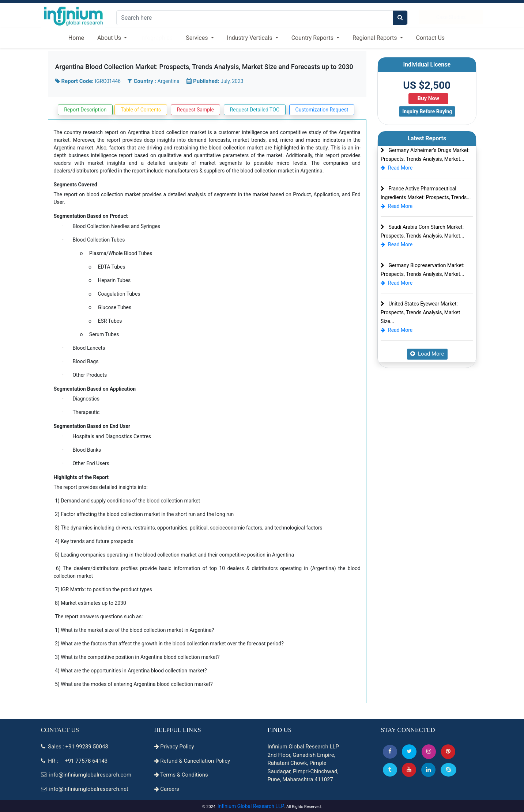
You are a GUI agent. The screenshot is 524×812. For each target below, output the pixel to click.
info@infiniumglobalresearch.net (85, 789)
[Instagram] (429, 752)
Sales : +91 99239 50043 (75, 747)
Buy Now (428, 98)
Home (76, 38)
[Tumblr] (390, 770)
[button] (390, 752)
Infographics (156, 38)
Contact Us (431, 38)
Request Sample (195, 110)
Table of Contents (141, 110)
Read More (397, 168)
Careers (167, 789)
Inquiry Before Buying (427, 111)
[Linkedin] (428, 770)
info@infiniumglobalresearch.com (86, 775)
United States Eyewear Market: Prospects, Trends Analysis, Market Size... (420, 312)
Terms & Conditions (181, 775)
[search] (400, 18)
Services (197, 38)
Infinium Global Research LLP (251, 806)
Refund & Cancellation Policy (192, 761)
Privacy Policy (174, 747)
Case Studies (451, 17)
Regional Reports (375, 38)
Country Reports (313, 38)
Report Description (85, 110)
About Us (110, 38)
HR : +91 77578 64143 (74, 761)
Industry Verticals (250, 38)
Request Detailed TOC (255, 110)
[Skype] (448, 770)
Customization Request (322, 110)
